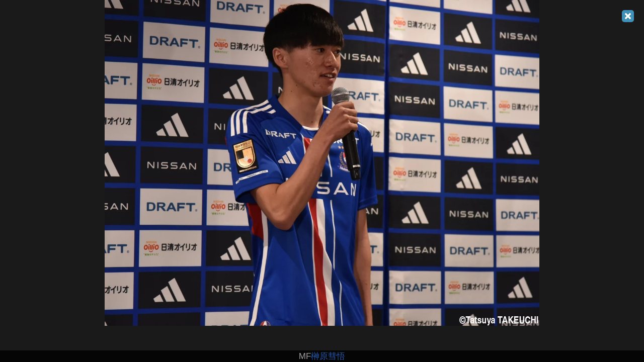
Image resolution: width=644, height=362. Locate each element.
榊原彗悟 (328, 356)
